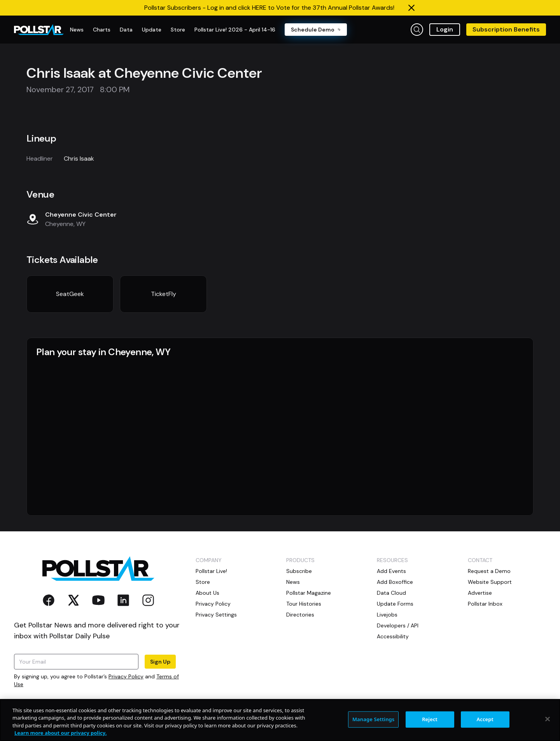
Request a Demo (489, 571)
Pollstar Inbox (485, 604)
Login (445, 29)
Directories (300, 615)
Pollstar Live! (211, 571)
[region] (280, 720)
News (293, 582)
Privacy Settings (216, 615)
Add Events (391, 571)
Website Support (490, 582)
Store (203, 582)
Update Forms (395, 604)
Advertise (480, 593)
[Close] (548, 719)
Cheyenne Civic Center (81, 215)
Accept (485, 719)
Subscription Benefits (506, 29)
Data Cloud (391, 593)
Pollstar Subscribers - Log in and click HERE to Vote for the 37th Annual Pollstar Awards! (269, 8)
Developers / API (398, 625)
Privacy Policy (126, 676)
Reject (430, 719)
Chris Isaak (79, 159)
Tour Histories (304, 604)
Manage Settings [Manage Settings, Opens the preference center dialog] (374, 719)
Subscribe (299, 571)
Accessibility (393, 636)
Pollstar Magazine (309, 593)
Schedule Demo (316, 30)
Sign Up (160, 662)
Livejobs (387, 615)
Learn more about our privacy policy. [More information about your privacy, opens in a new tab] (60, 733)
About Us (207, 593)
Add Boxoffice (395, 582)
